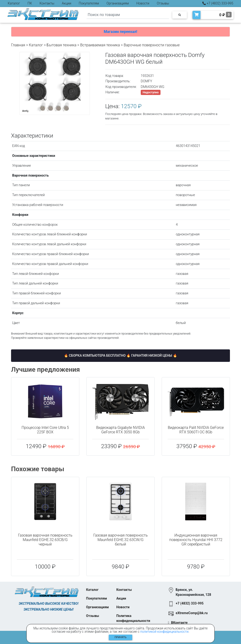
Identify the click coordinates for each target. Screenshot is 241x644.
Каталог (14, 3)
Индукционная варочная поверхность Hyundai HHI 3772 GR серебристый (196, 540)
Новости (143, 3)
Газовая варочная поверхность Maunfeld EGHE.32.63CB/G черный (45, 540)
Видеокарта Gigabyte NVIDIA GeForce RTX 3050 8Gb (120, 430)
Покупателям (89, 3)
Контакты (47, 3)
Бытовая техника (61, 45)
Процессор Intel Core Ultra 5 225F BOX (45, 430)
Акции (67, 3)
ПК (30, 3)
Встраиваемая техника (100, 45)
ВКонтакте (179, 623)
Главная (18, 45)
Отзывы (163, 3)
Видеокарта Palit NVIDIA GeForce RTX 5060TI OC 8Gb (196, 430)
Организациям (118, 3)
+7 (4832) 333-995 (218, 3)
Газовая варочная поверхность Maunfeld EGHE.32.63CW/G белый (120, 540)
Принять (121, 637)
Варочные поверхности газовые (152, 45)
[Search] (128, 15)
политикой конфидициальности (164, 632)
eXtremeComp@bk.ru (192, 613)
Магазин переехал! (120, 32)
